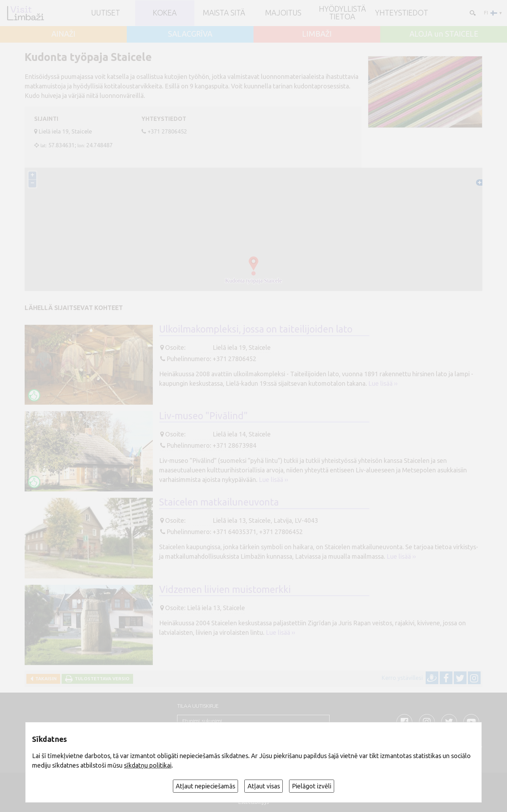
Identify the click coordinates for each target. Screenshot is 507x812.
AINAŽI (63, 34)
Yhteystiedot (402, 13)
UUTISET (106, 13)
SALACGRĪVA (190, 34)
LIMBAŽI (317, 34)
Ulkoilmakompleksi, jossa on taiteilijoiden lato (256, 329)
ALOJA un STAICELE (444, 34)
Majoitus (283, 13)
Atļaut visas (264, 786)
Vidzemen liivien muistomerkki (225, 589)
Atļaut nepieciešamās (205, 786)
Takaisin (45, 678)
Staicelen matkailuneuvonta (219, 502)
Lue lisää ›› (383, 383)
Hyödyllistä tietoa (342, 13)
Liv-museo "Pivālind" (204, 416)
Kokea (165, 13)
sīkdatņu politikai (148, 765)
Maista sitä (224, 13)
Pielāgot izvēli (312, 786)
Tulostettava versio (101, 678)
